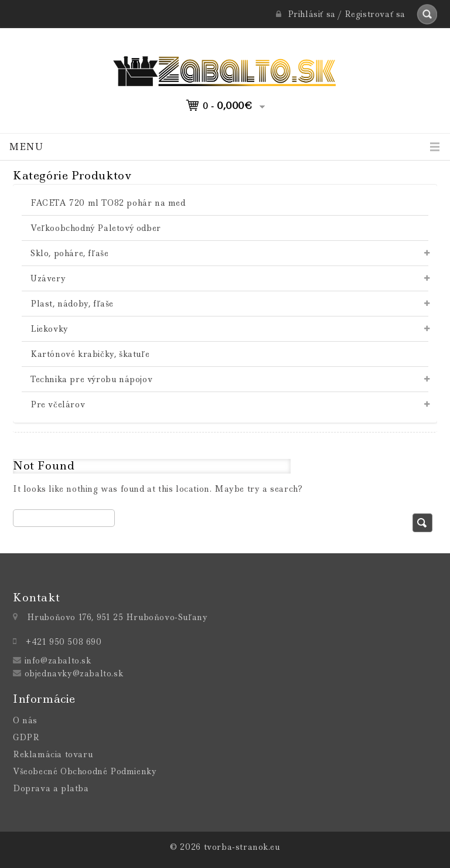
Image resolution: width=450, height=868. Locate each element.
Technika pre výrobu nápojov (91, 379)
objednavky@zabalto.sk (74, 673)
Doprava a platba (51, 788)
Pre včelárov (58, 404)
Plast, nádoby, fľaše (72, 304)
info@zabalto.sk (58, 661)
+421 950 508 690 (64, 642)
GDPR (26, 737)
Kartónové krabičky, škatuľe (90, 354)
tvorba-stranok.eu (242, 847)
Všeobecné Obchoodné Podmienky (85, 771)
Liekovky (50, 329)
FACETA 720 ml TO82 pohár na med (108, 203)
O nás (25, 720)
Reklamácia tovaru (53, 754)
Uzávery (48, 278)
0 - (228, 105)
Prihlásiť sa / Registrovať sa (341, 14)
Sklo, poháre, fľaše (69, 253)
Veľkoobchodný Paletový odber (96, 228)
